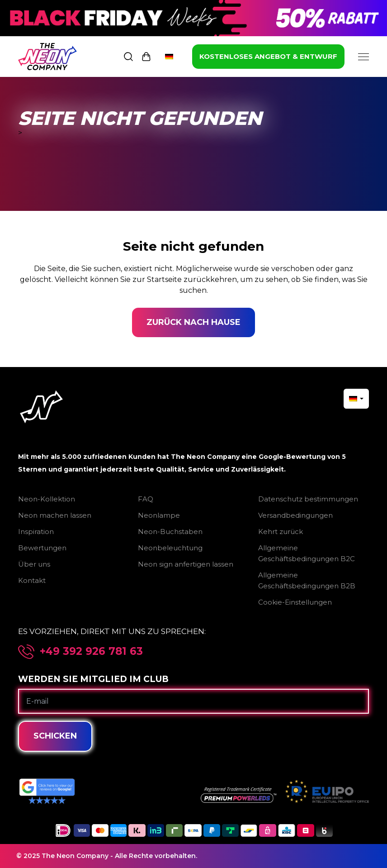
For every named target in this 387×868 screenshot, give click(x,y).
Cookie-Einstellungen (295, 602)
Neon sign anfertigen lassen (186, 564)
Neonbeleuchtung (170, 548)
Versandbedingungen (295, 515)
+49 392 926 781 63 (91, 651)
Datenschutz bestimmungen (308, 499)
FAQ (146, 499)
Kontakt (32, 580)
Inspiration (36, 532)
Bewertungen (42, 548)
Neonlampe (159, 515)
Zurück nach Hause (193, 322)
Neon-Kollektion (47, 499)
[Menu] (363, 57)
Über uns (34, 564)
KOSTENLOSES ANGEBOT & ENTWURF (268, 56)
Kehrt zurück (281, 532)
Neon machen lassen (55, 515)
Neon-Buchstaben (170, 532)
